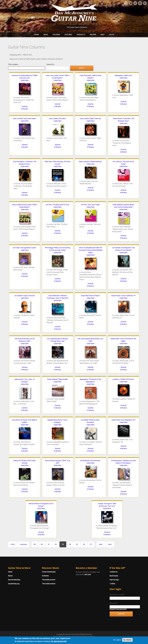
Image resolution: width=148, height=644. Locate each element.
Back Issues (114, 576)
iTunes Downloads (49, 572)
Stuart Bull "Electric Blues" (90, 296)
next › (101, 544)
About (10, 576)
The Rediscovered (49, 580)
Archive (93, 35)
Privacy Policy (102, 638)
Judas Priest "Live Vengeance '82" (123, 420)
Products (81, 35)
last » (110, 544)
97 (91, 544)
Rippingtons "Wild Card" (123, 75)
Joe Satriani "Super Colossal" (25, 296)
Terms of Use (86, 638)
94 (70, 544)
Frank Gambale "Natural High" (58, 379)
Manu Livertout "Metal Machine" (90, 162)
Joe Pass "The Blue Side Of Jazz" (58, 205)
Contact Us (114, 572)
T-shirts (112, 584)
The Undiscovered (49, 584)
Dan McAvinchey (14, 580)
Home (37, 35)
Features (68, 35)
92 (56, 544)
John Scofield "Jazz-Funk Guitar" (25, 118)
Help (103, 35)
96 (84, 544)
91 (49, 544)
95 (77, 544)
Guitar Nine (25, 80)
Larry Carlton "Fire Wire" (58, 118)
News (46, 35)
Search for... (51, 64)
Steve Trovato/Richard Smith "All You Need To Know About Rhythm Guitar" (91, 250)
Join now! (87, 574)
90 (42, 544)
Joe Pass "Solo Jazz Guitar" (90, 205)
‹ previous (23, 544)
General (25, 106)
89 (35, 544)
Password (114, 603)
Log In (111, 35)
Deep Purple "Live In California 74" (123, 296)
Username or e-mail (117, 595)
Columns (56, 35)
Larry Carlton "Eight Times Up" (91, 118)
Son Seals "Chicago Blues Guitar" (25, 248)
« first (13, 544)
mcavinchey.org (14, 584)
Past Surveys (114, 580)
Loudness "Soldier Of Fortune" (123, 379)
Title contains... (14, 64)
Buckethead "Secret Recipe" (91, 461)
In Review (25, 109)
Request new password (118, 609)
